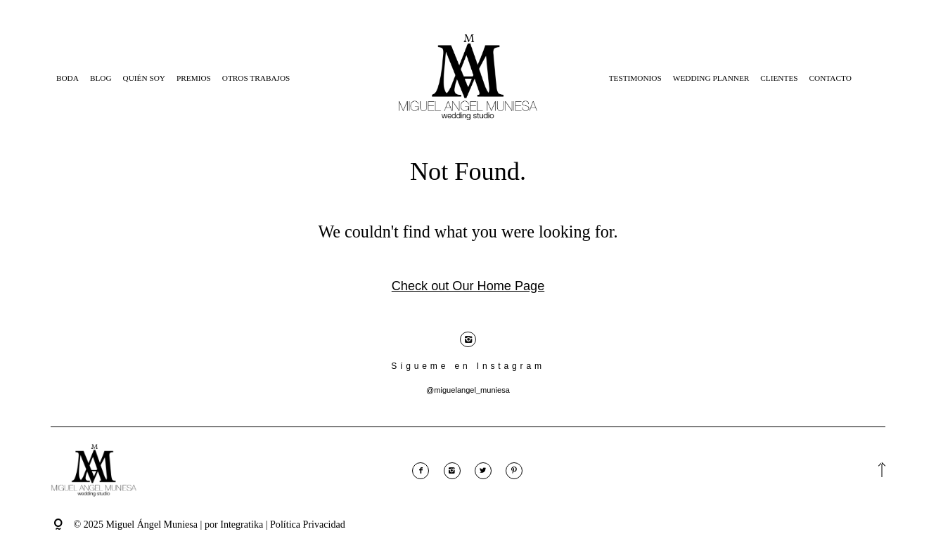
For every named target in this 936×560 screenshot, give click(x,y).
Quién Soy (144, 78)
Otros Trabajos (256, 78)
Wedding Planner (711, 78)
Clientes (779, 78)
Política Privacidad (308, 524)
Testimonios (635, 78)
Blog (101, 78)
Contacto (831, 78)
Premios (194, 78)
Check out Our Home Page (468, 286)
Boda (68, 78)
